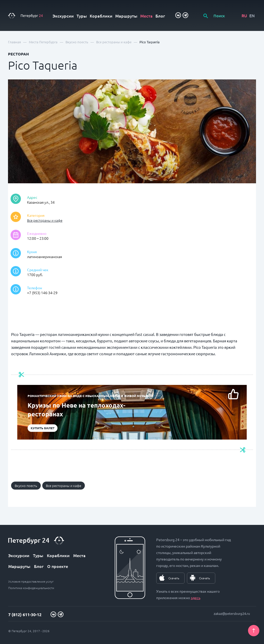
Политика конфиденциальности (31, 588)
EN (252, 15)
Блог (160, 16)
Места (146, 16)
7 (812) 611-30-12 (25, 614)
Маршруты (126, 16)
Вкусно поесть (26, 486)
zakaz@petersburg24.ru (232, 613)
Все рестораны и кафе (45, 220)
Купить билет (43, 428)
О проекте (58, 566)
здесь (196, 598)
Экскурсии (63, 16)
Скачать (174, 578)
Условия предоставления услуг (31, 581)
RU (244, 15)
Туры (82, 16)
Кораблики (101, 16)
